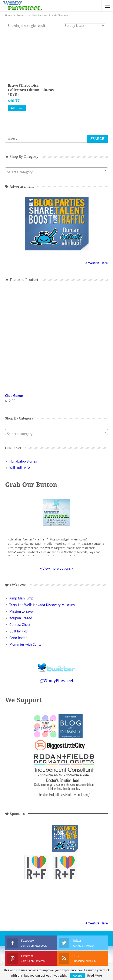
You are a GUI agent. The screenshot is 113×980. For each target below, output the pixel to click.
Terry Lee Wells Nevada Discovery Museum (42, 605)
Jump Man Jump (21, 598)
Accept (77, 976)
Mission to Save (21, 611)
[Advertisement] (36, 839)
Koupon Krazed (21, 618)
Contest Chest (20, 625)
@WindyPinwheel (56, 681)
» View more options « (57, 568)
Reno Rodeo (18, 638)
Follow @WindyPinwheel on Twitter (57, 665)
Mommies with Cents (25, 644)
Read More (95, 976)
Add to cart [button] (17, 108)
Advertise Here (97, 263)
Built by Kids (19, 631)
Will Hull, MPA (20, 468)
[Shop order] (84, 26)
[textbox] (56, 172)
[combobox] (56, 170)
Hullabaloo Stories (23, 461)
